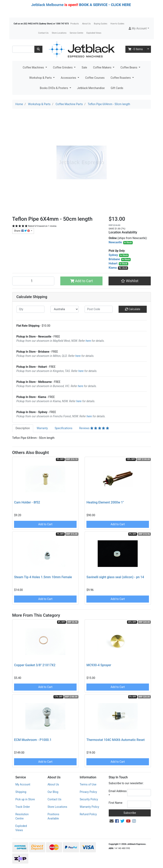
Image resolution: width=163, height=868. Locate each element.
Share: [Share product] (22, 231)
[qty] (31, 309)
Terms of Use (88, 784)
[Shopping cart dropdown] (148, 49)
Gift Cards (117, 88)
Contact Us (43, 33)
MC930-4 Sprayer (99, 665)
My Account (23, 784)
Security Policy (89, 799)
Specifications (64, 428)
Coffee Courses (95, 78)
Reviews (94, 428)
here (88, 341)
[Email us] (112, 821)
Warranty (42, 428)
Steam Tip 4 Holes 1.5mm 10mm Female (43, 577)
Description (23, 428)
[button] (139, 28)
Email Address (118, 793)
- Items (135, 49)
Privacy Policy (88, 792)
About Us (86, 24)
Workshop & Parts (41, 78)
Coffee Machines (34, 67)
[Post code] (99, 309)
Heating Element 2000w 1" (105, 502)
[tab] (23, 428)
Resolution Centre (22, 816)
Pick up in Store (25, 799)
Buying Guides (101, 24)
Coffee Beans (129, 67)
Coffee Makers (103, 67)
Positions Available (53, 816)
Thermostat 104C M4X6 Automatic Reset (115, 740)
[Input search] (23, 49)
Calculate (133, 309)
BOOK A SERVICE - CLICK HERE (105, 5)
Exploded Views (94, 33)
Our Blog (53, 792)
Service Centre (76, 33)
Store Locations (59, 33)
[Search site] (38, 49)
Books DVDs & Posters (54, 88)
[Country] (65, 309)
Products (75, 24)
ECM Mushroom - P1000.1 (33, 740)
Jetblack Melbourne (47, 5)
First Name (116, 803)
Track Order (23, 807)
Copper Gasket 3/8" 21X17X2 (35, 665)
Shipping (21, 792)
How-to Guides (117, 24)
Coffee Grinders (63, 67)
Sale (84, 67)
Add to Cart (81, 281)
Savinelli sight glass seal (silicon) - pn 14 (115, 577)
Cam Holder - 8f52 (27, 502)
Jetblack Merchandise (91, 88)
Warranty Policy (89, 807)
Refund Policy (88, 814)
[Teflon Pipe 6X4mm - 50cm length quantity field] (33, 281)
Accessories (69, 78)
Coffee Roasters (121, 78)
